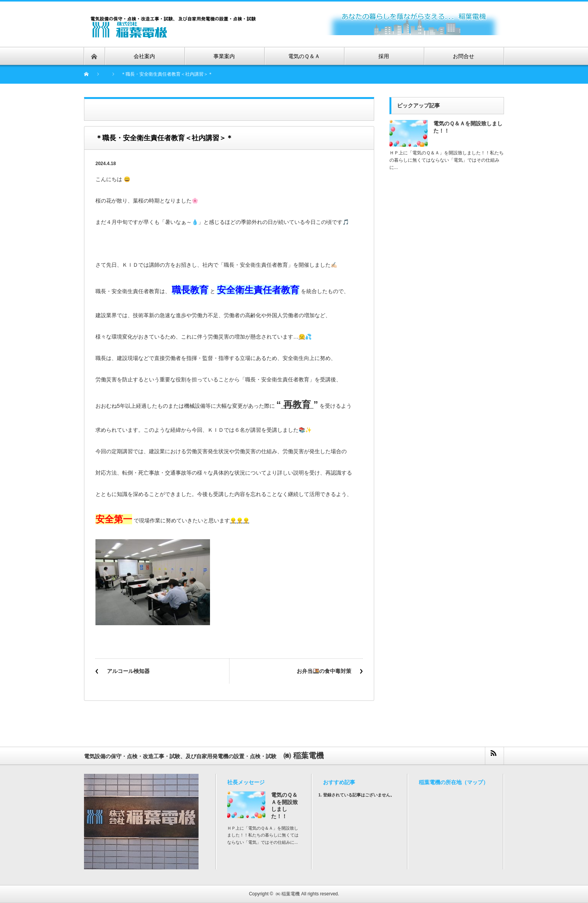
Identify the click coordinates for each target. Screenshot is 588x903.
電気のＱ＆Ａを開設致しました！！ (468, 127)
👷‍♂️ (233, 520)
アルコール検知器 (128, 671)
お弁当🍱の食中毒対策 (324, 671)
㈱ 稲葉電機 (288, 894)
